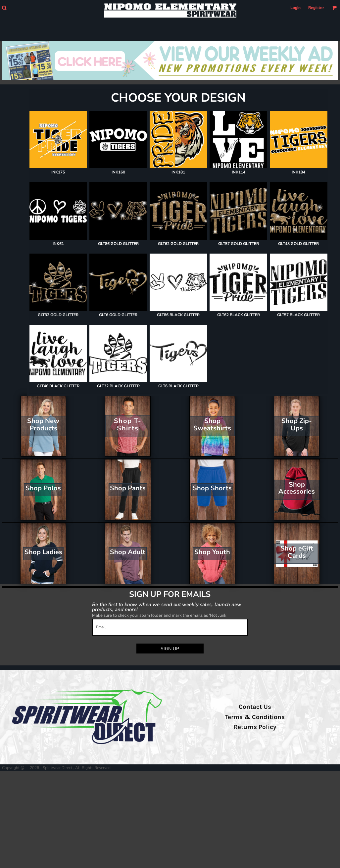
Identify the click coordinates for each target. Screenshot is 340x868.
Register (316, 8)
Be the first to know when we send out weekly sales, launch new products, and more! (167, 607)
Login (295, 8)
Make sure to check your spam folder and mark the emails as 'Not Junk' (160, 615)
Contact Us (255, 707)
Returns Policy (255, 727)
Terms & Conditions (255, 717)
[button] (4, 8)
